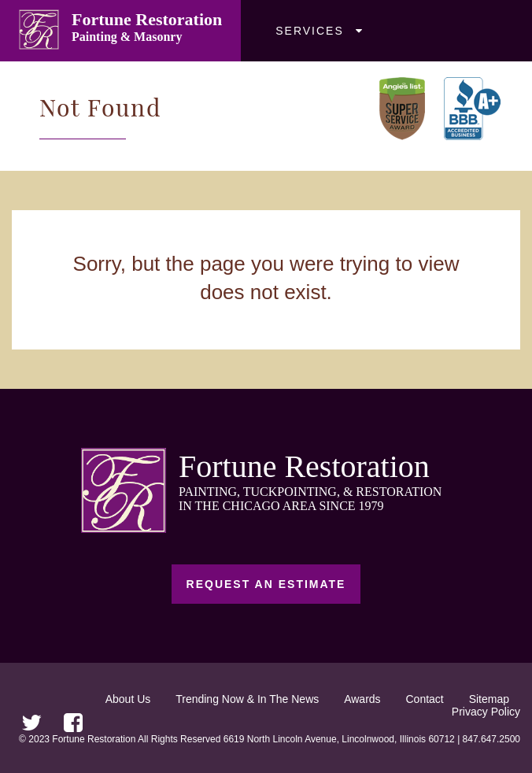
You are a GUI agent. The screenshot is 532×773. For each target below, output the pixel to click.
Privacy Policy (486, 712)
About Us (128, 699)
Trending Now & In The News (247, 699)
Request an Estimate (266, 584)
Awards (362, 699)
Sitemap (489, 699)
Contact (425, 699)
